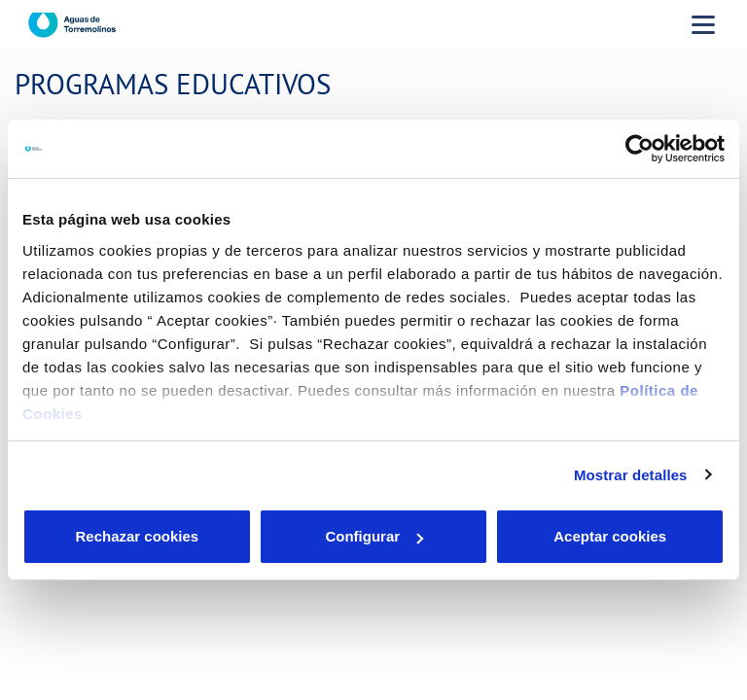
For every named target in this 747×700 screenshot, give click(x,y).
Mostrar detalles (631, 475)
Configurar (374, 536)
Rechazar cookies (137, 536)
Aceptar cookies (610, 536)
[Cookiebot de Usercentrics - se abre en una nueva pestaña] (640, 149)
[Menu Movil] (703, 24)
